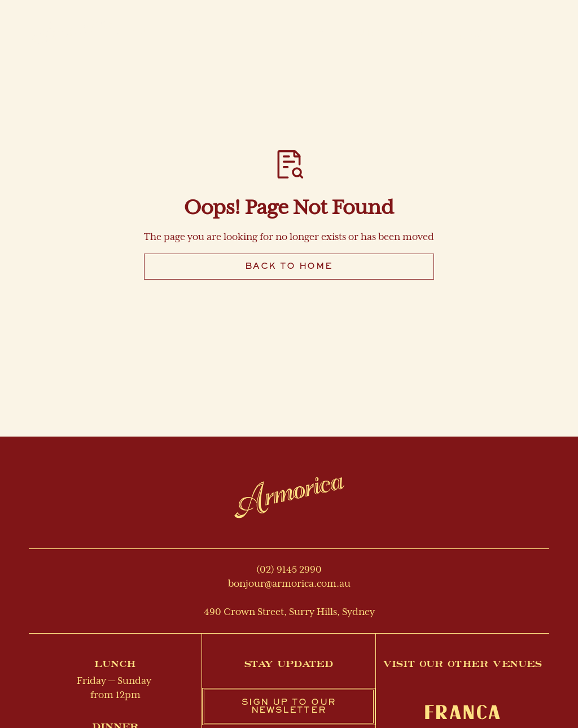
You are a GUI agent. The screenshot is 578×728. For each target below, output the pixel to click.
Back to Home (289, 267)
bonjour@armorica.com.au (289, 584)
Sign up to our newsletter (289, 707)
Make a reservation (498, 34)
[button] (387, 34)
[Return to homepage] (289, 498)
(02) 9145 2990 (289, 570)
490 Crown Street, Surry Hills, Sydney (289, 612)
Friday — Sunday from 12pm (115, 688)
